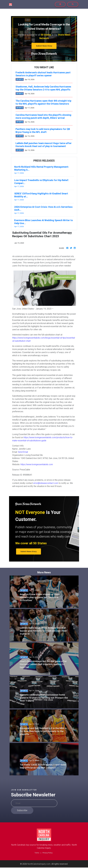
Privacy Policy (47, 853)
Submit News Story (44, 46)
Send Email (23, 452)
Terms (37, 853)
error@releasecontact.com (46, 483)
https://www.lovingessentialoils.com (37, 464)
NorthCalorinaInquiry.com (39, 864)
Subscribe (22, 810)
